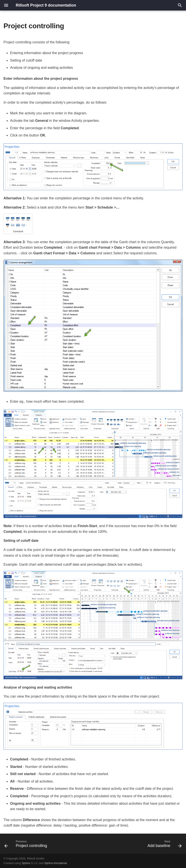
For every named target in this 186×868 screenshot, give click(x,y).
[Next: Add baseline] (164, 845)
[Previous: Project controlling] (27, 845)
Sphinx (26, 863)
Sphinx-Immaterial (55, 863)
